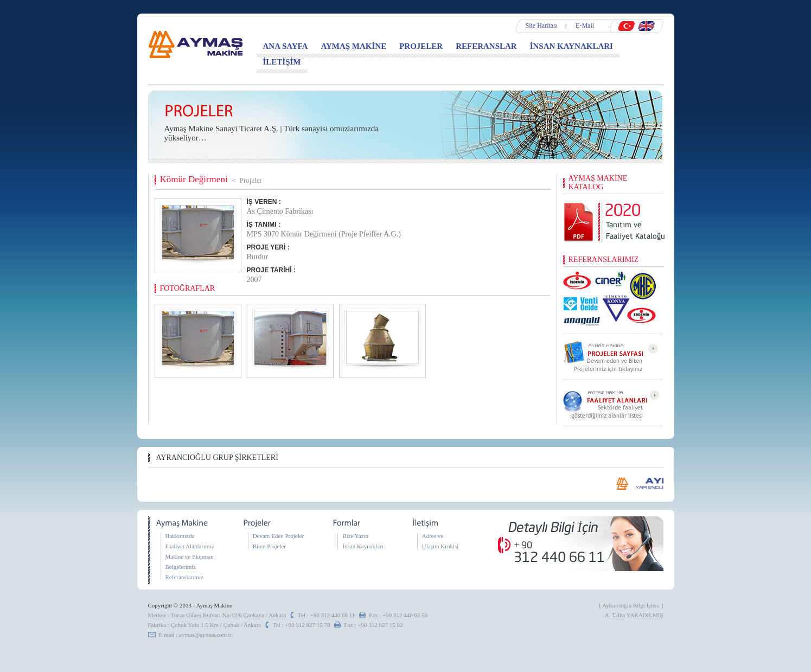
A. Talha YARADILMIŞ (634, 615)
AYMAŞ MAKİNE (353, 46)
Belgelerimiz (181, 567)
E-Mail (585, 25)
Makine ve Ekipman (190, 556)
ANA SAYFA (286, 46)
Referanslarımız (184, 577)
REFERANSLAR (486, 46)
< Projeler (247, 180)
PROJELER (421, 46)
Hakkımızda (180, 536)
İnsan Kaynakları (363, 546)
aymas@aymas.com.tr (206, 635)
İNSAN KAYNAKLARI (571, 46)
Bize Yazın (355, 536)
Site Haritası (542, 25)
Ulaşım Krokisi (440, 546)
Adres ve (433, 536)
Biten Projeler (269, 546)
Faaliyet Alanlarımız (190, 546)
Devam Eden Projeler (279, 536)
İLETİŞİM (282, 62)
